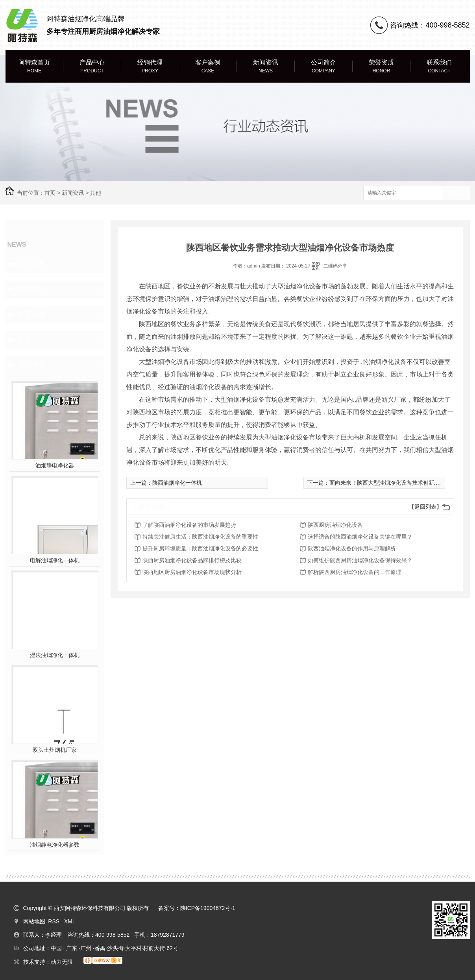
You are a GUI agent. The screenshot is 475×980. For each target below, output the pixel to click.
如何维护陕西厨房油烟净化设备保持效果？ (360, 560)
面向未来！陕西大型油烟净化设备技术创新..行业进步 (394, 483)
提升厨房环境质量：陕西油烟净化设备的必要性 (200, 548)
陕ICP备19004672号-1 (208, 908)
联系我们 (439, 67)
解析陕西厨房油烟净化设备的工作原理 (355, 572)
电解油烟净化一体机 (55, 560)
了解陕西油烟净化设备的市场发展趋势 (189, 525)
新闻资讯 (266, 67)
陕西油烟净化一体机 (177, 483)
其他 (96, 193)
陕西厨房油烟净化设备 (335, 525)
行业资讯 (31, 289)
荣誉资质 (382, 67)
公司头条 (31, 264)
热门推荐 (31, 365)
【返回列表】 (425, 507)
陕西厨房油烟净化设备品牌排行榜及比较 (192, 560)
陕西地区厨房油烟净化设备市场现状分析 (192, 572)
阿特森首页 (34, 67)
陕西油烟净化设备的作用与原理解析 (352, 548)
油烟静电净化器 (55, 465)
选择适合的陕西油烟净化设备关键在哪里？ (360, 537)
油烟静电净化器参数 (55, 845)
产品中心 (92, 67)
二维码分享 (335, 266)
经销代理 (150, 67)
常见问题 (31, 314)
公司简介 (324, 67)
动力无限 (62, 962)
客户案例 (208, 67)
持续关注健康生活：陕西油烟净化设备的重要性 (200, 537)
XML (70, 921)
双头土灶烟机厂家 (55, 750)
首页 (50, 193)
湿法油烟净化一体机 (55, 655)
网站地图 (34, 921)
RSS (55, 921)
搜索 (456, 193)
